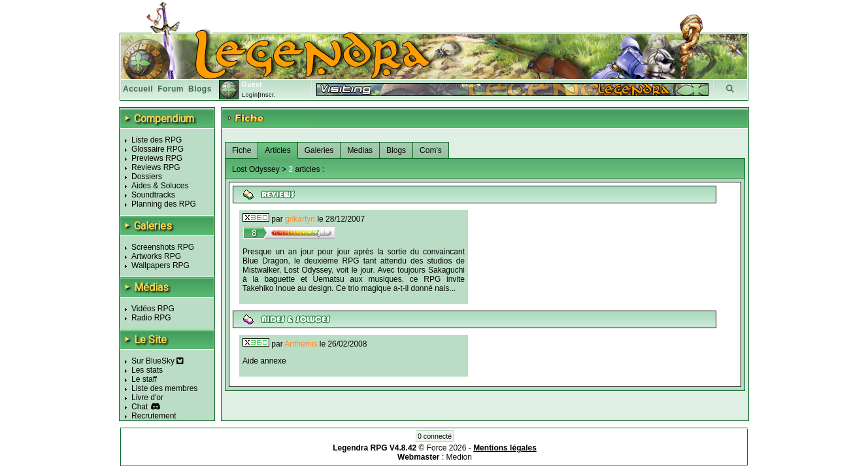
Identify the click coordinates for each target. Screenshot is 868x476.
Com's (431, 150)
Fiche (242, 150)
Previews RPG (157, 158)
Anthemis (301, 344)
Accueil (138, 89)
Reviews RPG (156, 167)
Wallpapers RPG (160, 265)
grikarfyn (300, 219)
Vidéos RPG (153, 309)
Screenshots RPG (163, 247)
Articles (277, 150)
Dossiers (147, 177)
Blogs (200, 89)
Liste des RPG (157, 140)
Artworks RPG (156, 256)
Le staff (144, 379)
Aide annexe (264, 361)
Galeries (319, 150)
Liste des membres (164, 388)
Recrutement (154, 416)
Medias (360, 150)
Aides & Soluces (160, 186)
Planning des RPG (164, 204)
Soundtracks (153, 195)
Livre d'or (147, 398)
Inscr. (268, 95)
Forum (171, 89)
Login (250, 95)
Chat (140, 407)
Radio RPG (151, 318)
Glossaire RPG (158, 149)
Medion (459, 457)
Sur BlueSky (158, 361)
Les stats (147, 370)
